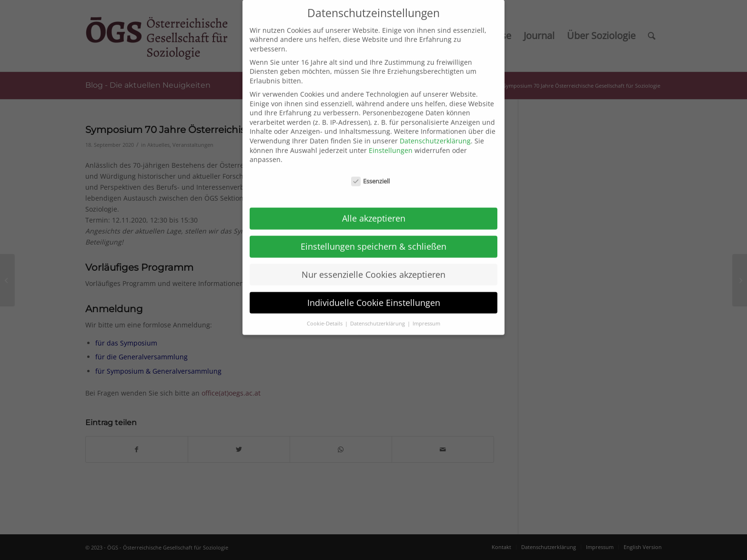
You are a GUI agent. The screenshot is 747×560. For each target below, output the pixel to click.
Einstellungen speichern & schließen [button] (373, 238)
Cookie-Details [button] (325, 315)
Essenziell (371, 173)
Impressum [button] (426, 315)
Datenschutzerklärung (435, 133)
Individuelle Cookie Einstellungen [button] (374, 295)
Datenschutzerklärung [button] (378, 315)
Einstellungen (391, 142)
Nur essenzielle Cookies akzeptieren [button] (373, 266)
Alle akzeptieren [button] (374, 210)
